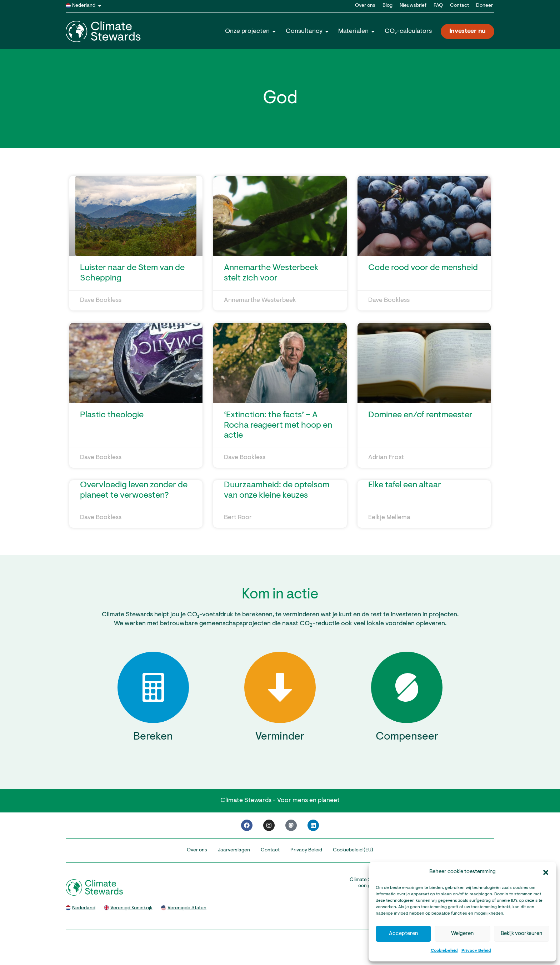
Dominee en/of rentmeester (420, 415)
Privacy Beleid (476, 951)
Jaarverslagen (234, 850)
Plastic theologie (112, 415)
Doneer (484, 6)
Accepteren (403, 934)
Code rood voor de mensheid (423, 268)
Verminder (280, 737)
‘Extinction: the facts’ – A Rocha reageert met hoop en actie (278, 426)
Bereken (153, 737)
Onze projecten (251, 31)
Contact (459, 6)
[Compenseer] (407, 687)
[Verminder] (280, 687)
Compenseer (407, 737)
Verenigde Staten (187, 908)
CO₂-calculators (408, 31)
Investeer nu (467, 31)
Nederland (88, 6)
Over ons (365, 6)
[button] (546, 872)
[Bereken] (153, 687)
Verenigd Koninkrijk (131, 908)
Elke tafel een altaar (405, 485)
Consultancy (307, 31)
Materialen (357, 31)
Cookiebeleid (444, 951)
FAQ (438, 6)
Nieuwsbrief (413, 6)
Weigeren (462, 934)
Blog (387, 6)
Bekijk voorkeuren (521, 934)
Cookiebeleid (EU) (353, 850)
